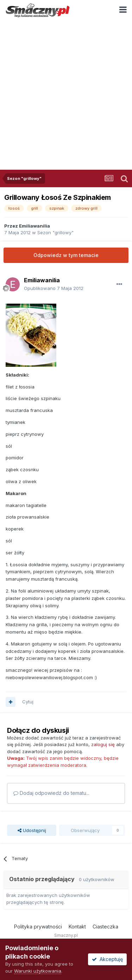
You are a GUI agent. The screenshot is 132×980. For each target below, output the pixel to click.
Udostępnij (32, 830)
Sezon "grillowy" (55, 232)
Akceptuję (107, 959)
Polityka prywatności (38, 927)
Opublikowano (54, 288)
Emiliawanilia (34, 226)
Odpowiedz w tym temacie (66, 255)
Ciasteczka (105, 927)
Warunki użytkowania (38, 971)
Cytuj (28, 702)
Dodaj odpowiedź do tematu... (51, 793)
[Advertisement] (66, 90)
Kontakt (77, 927)
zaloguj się (103, 744)
